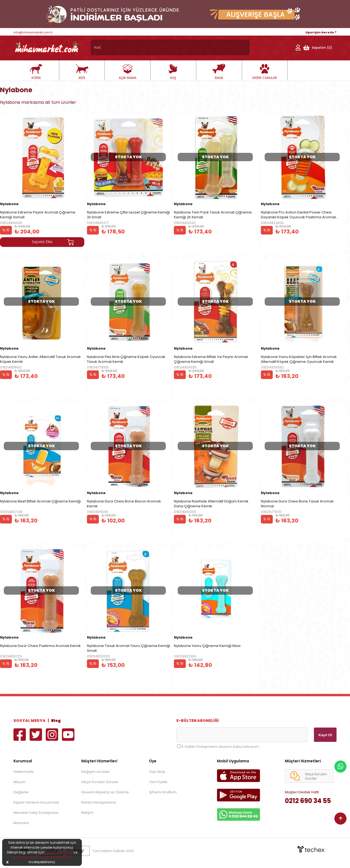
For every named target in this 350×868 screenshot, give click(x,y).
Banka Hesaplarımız (99, 802)
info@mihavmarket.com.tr (33, 32)
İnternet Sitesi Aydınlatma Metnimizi (42, 857)
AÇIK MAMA (128, 72)
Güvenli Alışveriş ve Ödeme (105, 792)
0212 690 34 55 (308, 801)
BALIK (219, 72)
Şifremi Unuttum (163, 792)
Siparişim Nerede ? (321, 32)
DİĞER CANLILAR (265, 72)
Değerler (21, 792)
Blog (56, 721)
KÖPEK (36, 72)
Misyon (20, 782)
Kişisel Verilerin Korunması (36, 802)
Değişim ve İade (95, 772)
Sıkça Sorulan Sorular (100, 782)
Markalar (21, 823)
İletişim (87, 813)
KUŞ (173, 72)
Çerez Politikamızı (59, 852)
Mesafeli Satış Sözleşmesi (36, 813)
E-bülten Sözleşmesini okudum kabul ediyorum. (221, 747)
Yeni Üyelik (158, 782)
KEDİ (82, 72)
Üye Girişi (157, 772)
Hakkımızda (24, 772)
